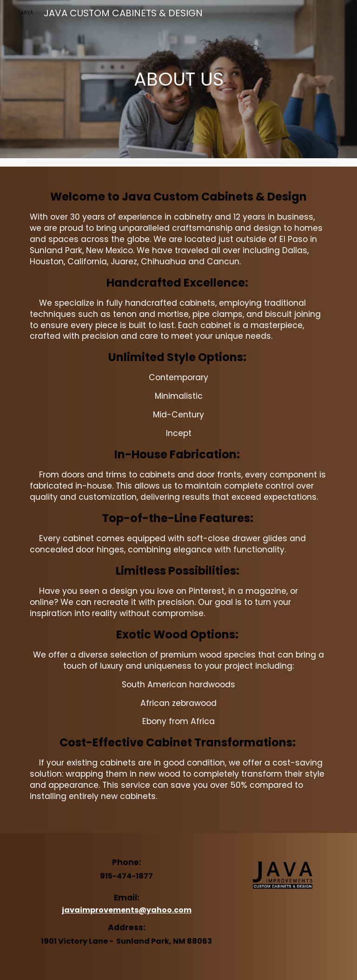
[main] (178, 79)
